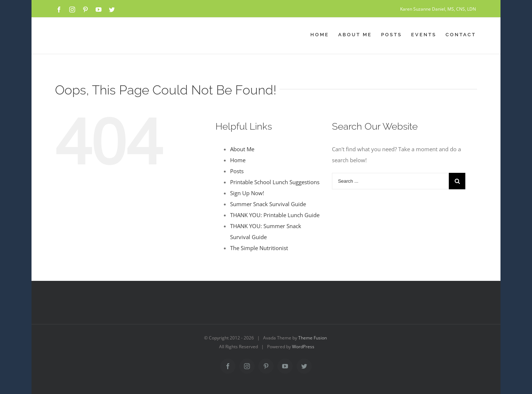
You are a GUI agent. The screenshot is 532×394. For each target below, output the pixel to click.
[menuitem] (324, 35)
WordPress (303, 347)
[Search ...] (390, 181)
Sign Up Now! (247, 193)
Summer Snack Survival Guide (268, 204)
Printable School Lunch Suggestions (275, 182)
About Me (242, 149)
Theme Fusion (313, 338)
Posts (237, 171)
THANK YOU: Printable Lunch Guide (275, 215)
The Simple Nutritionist (259, 248)
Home (238, 160)
